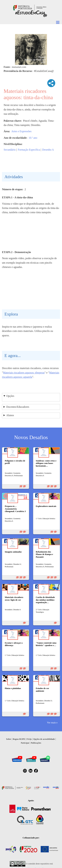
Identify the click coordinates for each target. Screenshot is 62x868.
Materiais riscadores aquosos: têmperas (24, 373)
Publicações (36, 743)
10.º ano (33, 138)
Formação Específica (29, 150)
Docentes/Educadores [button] (18, 407)
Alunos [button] (10, 415)
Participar (25, 743)
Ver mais (51, 722)
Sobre (9, 739)
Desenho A (48, 150)
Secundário (10, 150)
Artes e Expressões (21, 131)
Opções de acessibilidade (44, 739)
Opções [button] (10, 396)
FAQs (29, 739)
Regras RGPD (19, 739)
